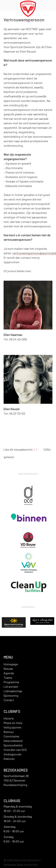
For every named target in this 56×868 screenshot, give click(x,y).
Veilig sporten (13, 727)
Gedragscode (12, 754)
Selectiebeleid (13, 741)
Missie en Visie (13, 723)
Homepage (11, 664)
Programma (11, 682)
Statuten (9, 759)
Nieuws (8, 669)
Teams (8, 678)
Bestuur (9, 732)
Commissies (11, 736)
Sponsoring (11, 695)
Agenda (9, 673)
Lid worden (11, 687)
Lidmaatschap (13, 691)
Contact (9, 700)
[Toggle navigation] (48, 6)
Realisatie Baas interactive (21, 865)
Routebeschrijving (15, 785)
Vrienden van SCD (15, 750)
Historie (9, 718)
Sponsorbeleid (13, 745)
